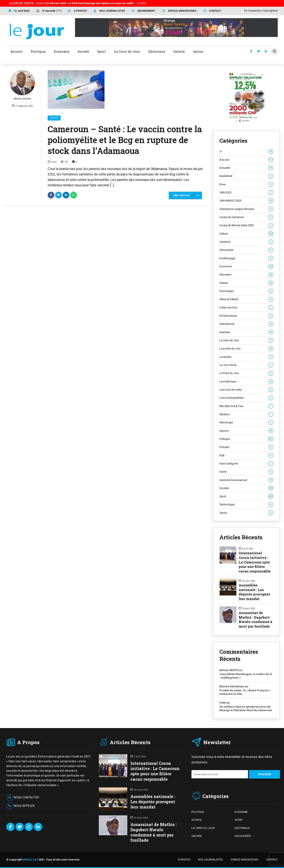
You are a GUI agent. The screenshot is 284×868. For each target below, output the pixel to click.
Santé (246, 472)
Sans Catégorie (246, 464)
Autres (198, 51)
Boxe (246, 184)
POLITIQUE (198, 812)
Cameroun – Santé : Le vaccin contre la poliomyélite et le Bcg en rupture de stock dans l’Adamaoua (125, 140)
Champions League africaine (246, 209)
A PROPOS (184, 860)
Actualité (246, 168)
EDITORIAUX (242, 828)
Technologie (246, 505)
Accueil (16, 51)
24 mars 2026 (91, 3)
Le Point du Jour (246, 373)
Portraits (246, 447)
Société (54, 118)
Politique (246, 439)
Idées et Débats (246, 299)
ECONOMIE (241, 812)
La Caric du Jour (246, 340)
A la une (246, 160)
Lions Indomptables (246, 398)
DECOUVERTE (243, 836)
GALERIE (197, 836)
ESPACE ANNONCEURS (245, 860)
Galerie (246, 283)
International (246, 324)
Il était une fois (246, 308)
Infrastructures (246, 316)
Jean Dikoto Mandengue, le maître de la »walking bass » (246, 676)
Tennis (246, 513)
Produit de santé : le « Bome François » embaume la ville (245, 692)
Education (246, 275)
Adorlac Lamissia (22, 85)
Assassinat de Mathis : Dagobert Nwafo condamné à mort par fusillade (255, 619)
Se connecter (253, 10)
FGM (222, 703)
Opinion (246, 431)
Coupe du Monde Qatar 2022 (246, 225)
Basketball (246, 176)
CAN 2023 (246, 193)
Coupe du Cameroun (246, 217)
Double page (246, 258)
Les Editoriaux (246, 382)
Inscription (271, 10)
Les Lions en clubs (246, 390)
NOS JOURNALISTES (210, 860)
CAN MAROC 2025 (246, 201)
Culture (246, 234)
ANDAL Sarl (30, 860)
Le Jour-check (246, 365)
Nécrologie (246, 423)
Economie (246, 266)
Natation (246, 414)
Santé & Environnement (246, 480)
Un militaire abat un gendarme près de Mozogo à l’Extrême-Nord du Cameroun (246, 709)
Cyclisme (246, 242)
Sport (246, 496)
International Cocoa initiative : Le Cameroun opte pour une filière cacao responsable (255, 562)
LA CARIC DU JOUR (203, 828)
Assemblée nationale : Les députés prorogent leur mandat (254, 592)
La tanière (246, 357)
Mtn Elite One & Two (246, 406)
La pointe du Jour (246, 349)
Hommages (246, 291)
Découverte (246, 250)
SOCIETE (197, 820)
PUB (246, 456)
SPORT (239, 820)
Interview (246, 332)
